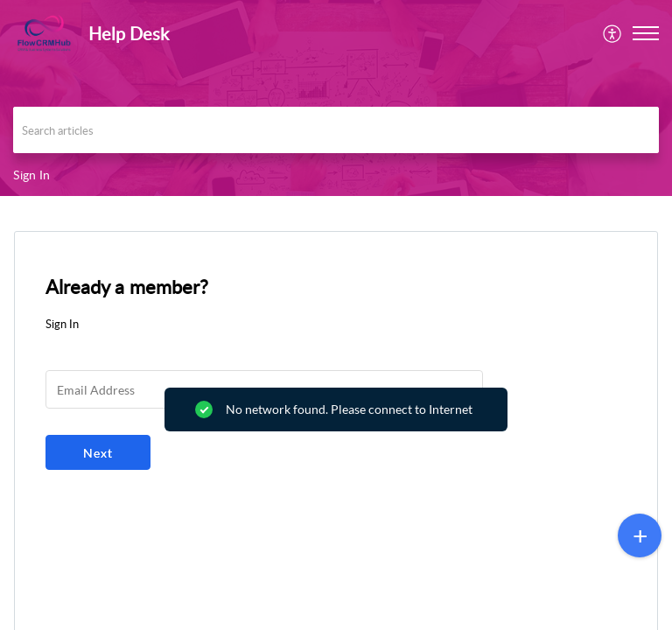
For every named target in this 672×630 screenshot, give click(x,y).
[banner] (336, 98)
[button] (613, 33)
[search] (336, 130)
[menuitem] (613, 33)
